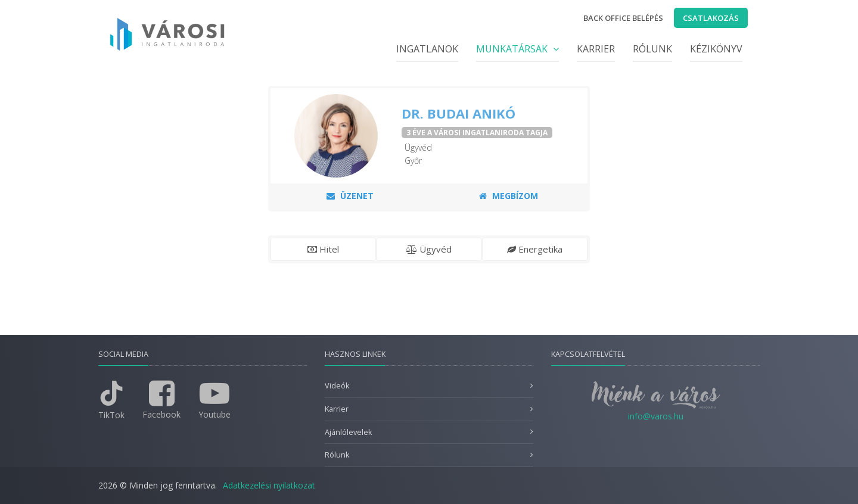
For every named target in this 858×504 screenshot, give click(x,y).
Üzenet (350, 196)
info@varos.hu (656, 416)
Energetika (535, 249)
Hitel (323, 249)
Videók (337, 386)
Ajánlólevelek (348, 432)
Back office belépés (623, 18)
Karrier (596, 49)
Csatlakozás (711, 18)
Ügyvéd (429, 249)
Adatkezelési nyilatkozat (269, 485)
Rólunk (652, 49)
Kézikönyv (716, 49)
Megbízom (509, 196)
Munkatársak (517, 49)
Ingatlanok (427, 49)
